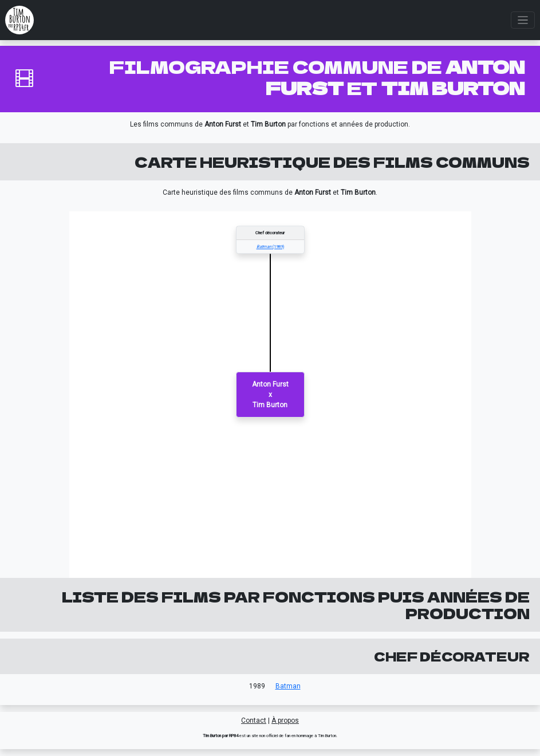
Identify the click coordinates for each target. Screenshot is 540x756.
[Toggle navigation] (523, 20)
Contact (254, 720)
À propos (285, 720)
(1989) (270, 247)
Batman (288, 686)
